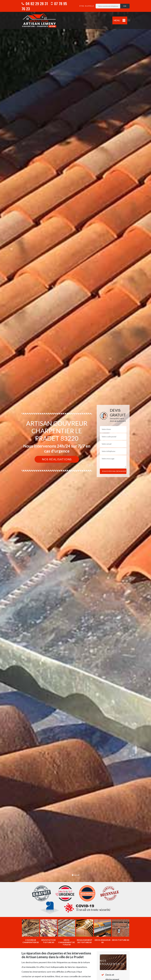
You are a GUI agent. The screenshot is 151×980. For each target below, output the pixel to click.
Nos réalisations (57, 459)
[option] (75, 490)
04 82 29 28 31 (35, 3)
